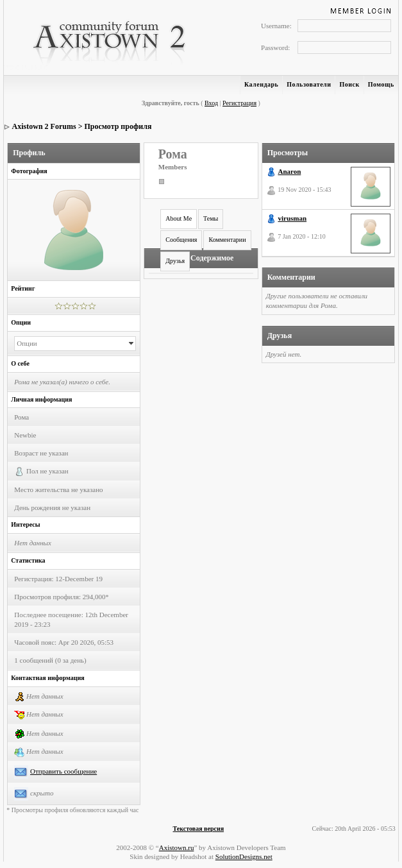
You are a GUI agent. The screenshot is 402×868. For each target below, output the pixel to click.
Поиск (349, 84)
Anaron (289, 171)
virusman (292, 218)
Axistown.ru (177, 847)
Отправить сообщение (63, 771)
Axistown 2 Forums (44, 126)
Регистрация (239, 103)
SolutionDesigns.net (244, 856)
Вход (211, 103)
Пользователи (309, 84)
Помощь (381, 84)
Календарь (261, 84)
